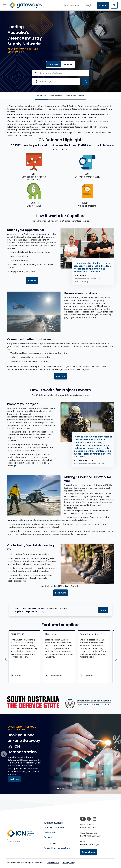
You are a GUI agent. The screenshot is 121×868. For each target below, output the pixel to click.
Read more (61, 593)
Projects (68, 64)
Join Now (103, 5)
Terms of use (53, 863)
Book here (14, 779)
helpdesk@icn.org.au (90, 844)
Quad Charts (50, 832)
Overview (42, 96)
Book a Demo (89, 852)
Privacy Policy (69, 863)
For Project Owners (75, 96)
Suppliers (54, 64)
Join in (103, 610)
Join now (32, 281)
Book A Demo (72, 5)
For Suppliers (56, 96)
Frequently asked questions (57, 848)
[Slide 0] (58, 789)
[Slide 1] (61, 789)
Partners (48, 837)
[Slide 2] (63, 789)
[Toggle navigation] (4, 5)
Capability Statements (55, 827)
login (89, 5)
